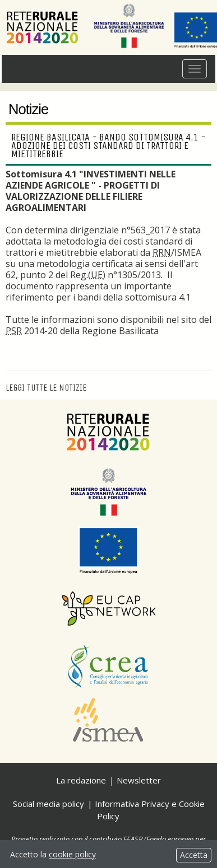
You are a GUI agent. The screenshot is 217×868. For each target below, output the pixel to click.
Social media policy (49, 804)
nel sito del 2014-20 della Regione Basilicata (108, 325)
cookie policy (72, 854)
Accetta (194, 855)
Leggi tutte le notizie (46, 388)
